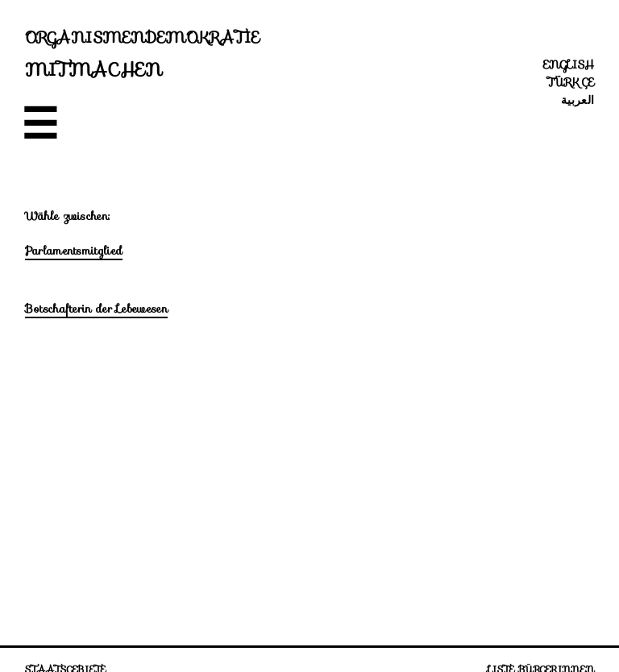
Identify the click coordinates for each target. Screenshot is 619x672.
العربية (577, 100)
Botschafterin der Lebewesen (96, 309)
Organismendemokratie (143, 37)
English (569, 64)
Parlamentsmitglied (74, 251)
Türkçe (571, 82)
